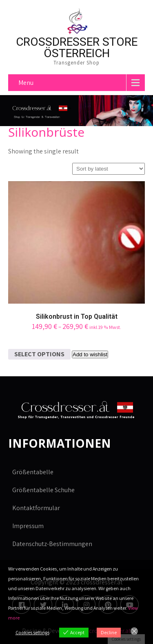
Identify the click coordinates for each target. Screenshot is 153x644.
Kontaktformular (36, 508)
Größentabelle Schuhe (43, 490)
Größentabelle (33, 472)
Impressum (28, 526)
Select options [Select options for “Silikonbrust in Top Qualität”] (39, 354)
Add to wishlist (90, 354)
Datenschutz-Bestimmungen (52, 544)
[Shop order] (109, 169)
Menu (26, 83)
